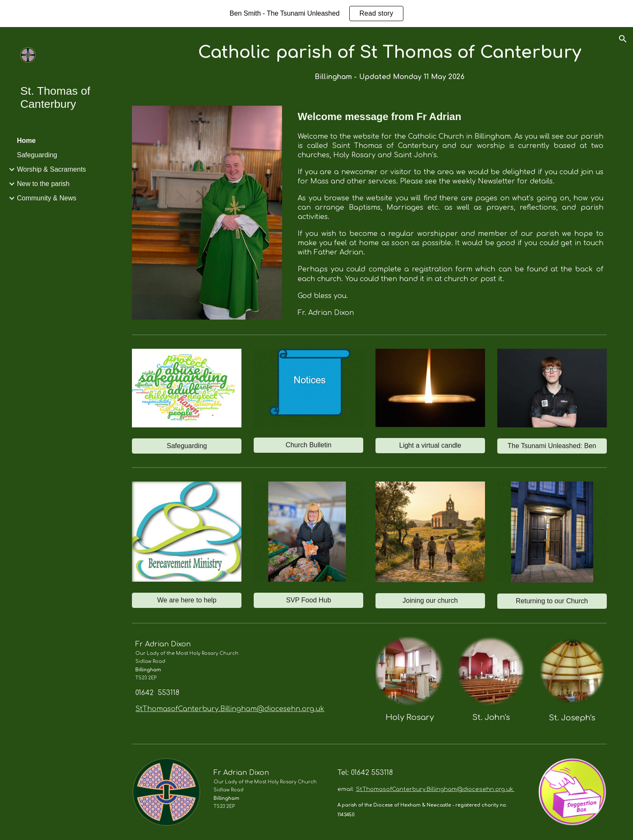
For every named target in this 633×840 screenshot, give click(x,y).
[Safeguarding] (187, 446)
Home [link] (26, 141)
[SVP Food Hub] (308, 600)
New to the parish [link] (43, 184)
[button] (623, 39)
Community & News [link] (47, 198)
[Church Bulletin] (308, 445)
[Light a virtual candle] (430, 446)
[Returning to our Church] (552, 601)
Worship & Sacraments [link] (51, 169)
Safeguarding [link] (37, 155)
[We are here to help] (187, 600)
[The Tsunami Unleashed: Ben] (552, 446)
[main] (389, 61)
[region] (316, 14)
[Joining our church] (430, 601)
